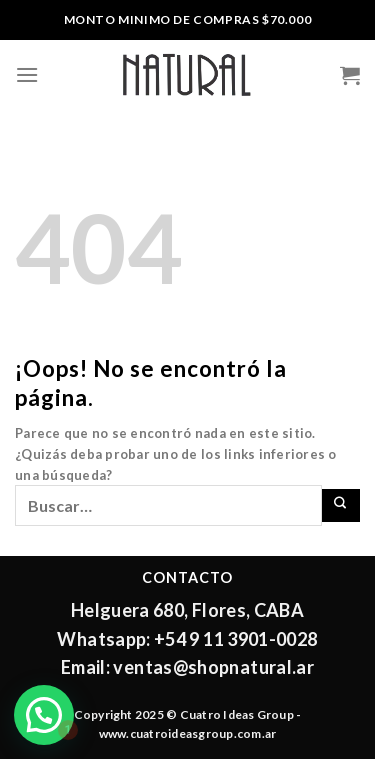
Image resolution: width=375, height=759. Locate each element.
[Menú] (27, 74)
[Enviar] (341, 505)
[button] (44, 715)
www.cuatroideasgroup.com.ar (187, 733)
